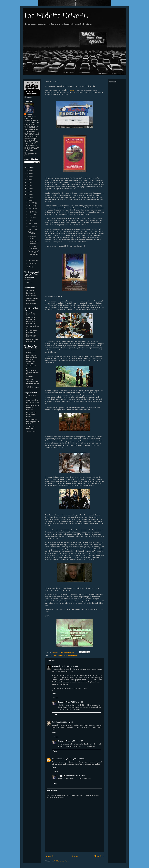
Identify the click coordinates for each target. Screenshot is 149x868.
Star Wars (30, 379)
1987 (51, 655)
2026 (29, 171)
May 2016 (32, 224)
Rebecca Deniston (58, 759)
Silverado (29, 377)
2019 (29, 191)
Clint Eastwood (31, 303)
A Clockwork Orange (30, 352)
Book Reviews (58, 655)
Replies (57, 698)
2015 (29, 267)
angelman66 (56, 666)
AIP (27, 283)
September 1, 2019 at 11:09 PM (75, 759)
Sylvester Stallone (32, 298)
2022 (29, 182)
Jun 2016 (32, 221)
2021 (29, 185)
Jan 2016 (32, 263)
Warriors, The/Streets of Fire (33, 387)
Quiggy (60, 702)
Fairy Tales (67, 655)
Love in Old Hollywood (33, 247)
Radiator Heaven (32, 419)
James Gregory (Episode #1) (31, 314)
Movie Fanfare (31, 412)
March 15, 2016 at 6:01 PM (75, 741)
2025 (29, 174)
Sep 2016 (32, 212)
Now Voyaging (71, 90)
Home (75, 856)
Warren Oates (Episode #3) (31, 323)
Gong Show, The (32, 366)
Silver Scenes (31, 426)
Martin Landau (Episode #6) (31, 336)
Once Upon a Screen (31, 416)
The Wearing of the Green (33, 243)
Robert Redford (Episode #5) (32, 331)
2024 (29, 177)
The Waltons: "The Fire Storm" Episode (33, 383)
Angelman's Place (32, 400)
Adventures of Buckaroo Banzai (32, 356)
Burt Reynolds (31, 293)
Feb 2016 (32, 260)
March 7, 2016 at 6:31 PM (74, 702)
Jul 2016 (31, 218)
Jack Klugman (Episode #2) (31, 318)
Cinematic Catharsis (33, 405)
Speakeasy (30, 429)
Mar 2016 (32, 229)
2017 (29, 197)
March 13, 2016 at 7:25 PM (64, 722)
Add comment (52, 790)
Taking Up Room (32, 431)
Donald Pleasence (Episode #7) (32, 340)
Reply (54, 693)
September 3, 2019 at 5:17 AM (76, 776)
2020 (29, 188)
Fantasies (74, 655)
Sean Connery (31, 296)
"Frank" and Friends (32, 238)
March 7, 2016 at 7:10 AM (69, 666)
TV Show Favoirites (32, 233)
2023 (29, 180)
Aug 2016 (32, 215)
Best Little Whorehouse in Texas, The (31, 361)
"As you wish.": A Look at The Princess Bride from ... (34, 254)
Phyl (53, 722)
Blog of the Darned (33, 403)
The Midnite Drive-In (56, 16)
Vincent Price (30, 301)
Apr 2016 (32, 226)
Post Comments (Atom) (62, 861)
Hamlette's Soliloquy (30, 409)
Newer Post (51, 856)
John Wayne (30, 290)
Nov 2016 (32, 206)
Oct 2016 (32, 209)
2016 (29, 200)
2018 (29, 194)
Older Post (99, 856)
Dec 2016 (32, 203)
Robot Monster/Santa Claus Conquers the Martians (33, 371)
